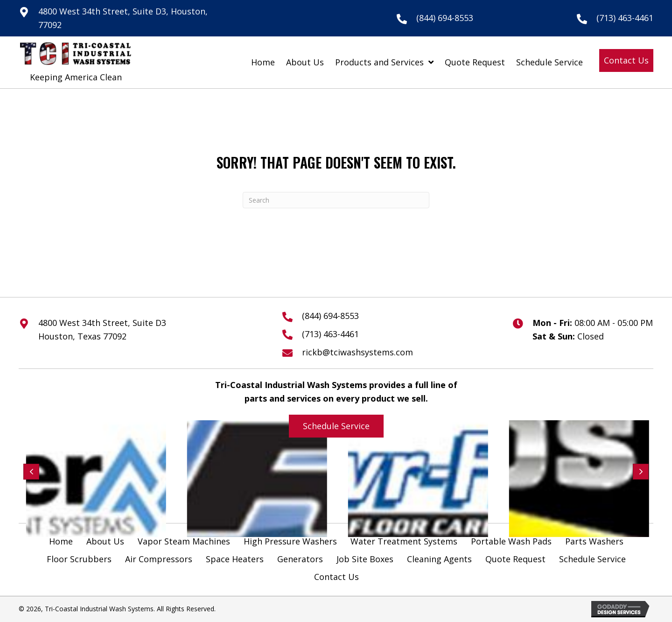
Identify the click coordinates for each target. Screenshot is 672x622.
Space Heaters (235, 559)
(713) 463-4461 (625, 18)
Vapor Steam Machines (184, 541)
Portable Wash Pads (511, 541)
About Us (105, 541)
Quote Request (515, 559)
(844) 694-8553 (445, 18)
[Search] (336, 200)
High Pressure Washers (290, 541)
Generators (300, 559)
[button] (626, 60)
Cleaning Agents (439, 559)
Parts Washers (594, 541)
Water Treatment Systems (404, 541)
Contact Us (336, 577)
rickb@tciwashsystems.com (357, 352)
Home (61, 541)
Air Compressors (159, 559)
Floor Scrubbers (79, 559)
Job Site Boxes (365, 559)
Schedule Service (592, 559)
